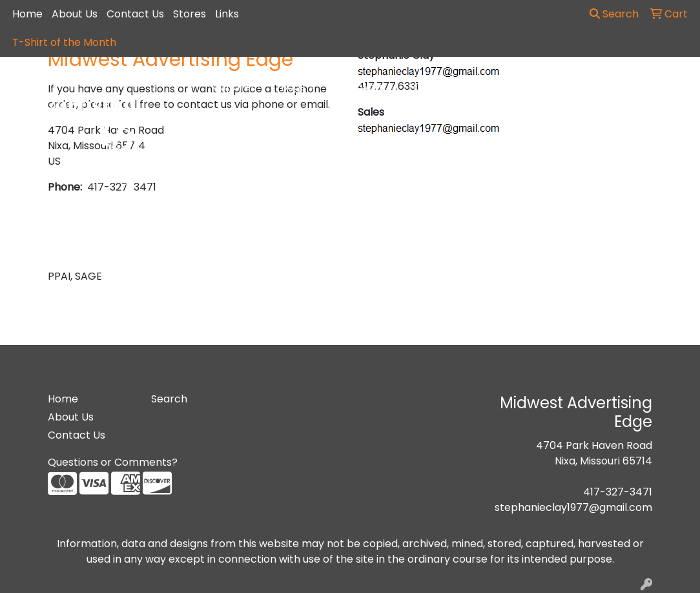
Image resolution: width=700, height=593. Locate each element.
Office (434, 87)
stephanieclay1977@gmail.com (573, 507)
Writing (586, 87)
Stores (190, 14)
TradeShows (509, 87)
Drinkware (365, 87)
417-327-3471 (618, 492)
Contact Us (135, 14)
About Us (75, 14)
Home (27, 14)
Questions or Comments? (113, 462)
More (645, 87)
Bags (299, 87)
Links (227, 14)
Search (614, 14)
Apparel (238, 87)
